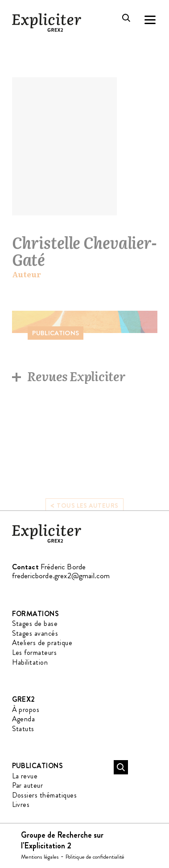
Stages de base (35, 623)
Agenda (24, 719)
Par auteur (28, 785)
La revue (25, 776)
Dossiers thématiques (45, 795)
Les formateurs (35, 652)
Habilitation (30, 662)
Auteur (27, 274)
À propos (26, 710)
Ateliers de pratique (42, 643)
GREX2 (24, 699)
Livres (21, 804)
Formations (36, 614)
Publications (38, 766)
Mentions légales (40, 857)
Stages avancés (35, 633)
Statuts (23, 729)
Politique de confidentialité (95, 857)
